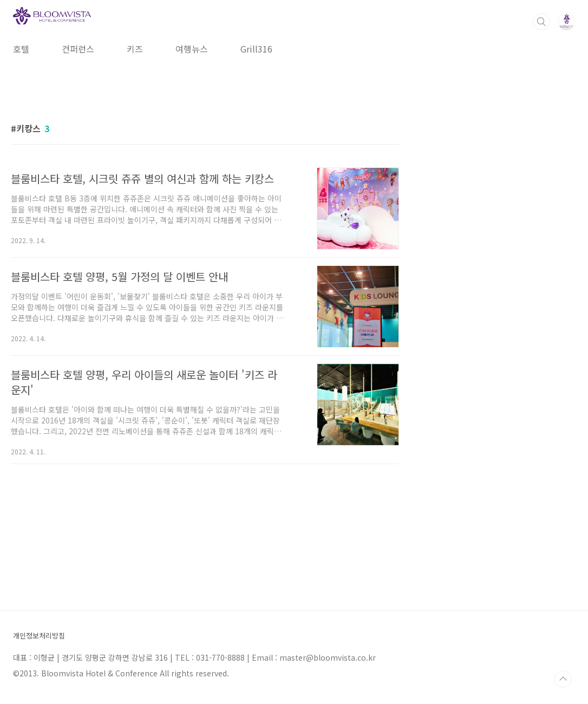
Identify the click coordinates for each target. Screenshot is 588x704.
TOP (563, 679)
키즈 (135, 49)
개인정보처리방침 (39, 636)
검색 (541, 22)
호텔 (21, 49)
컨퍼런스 (78, 49)
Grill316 (256, 49)
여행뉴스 (192, 49)
